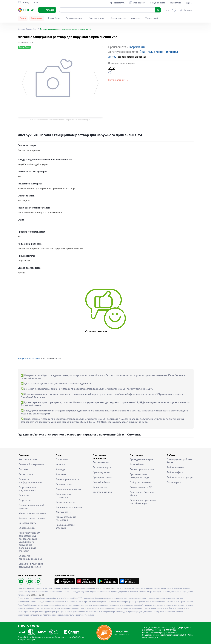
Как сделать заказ (28, 460)
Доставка (24, 469)
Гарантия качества (65, 502)
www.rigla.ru (111, 588)
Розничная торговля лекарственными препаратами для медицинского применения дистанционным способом (29, 542)
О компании (62, 460)
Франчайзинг (137, 465)
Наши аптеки (176, 3)
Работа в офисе (175, 472)
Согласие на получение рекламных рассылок (31, 566)
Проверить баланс (102, 477)
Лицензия (24, 495)
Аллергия (136, 18)
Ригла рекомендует (74, 18)
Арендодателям (117, 3)
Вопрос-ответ (100, 487)
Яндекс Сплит (54, 18)
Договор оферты (27, 523)
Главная (21, 29)
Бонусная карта (158, 3)
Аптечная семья (101, 462)
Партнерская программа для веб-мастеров (143, 502)
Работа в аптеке (175, 468)
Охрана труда (174, 482)
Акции (23, 18)
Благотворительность (67, 479)
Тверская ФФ (137, 47)
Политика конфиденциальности (30, 481)
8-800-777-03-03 (29, 626)
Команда (60, 469)
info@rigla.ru (153, 637)
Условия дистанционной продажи (31, 507)
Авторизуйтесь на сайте (29, 359)
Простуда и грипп (97, 18)
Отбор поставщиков (140, 482)
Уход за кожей (152, 18)
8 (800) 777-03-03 (36, 595)
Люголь (112, 57)
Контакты (61, 474)
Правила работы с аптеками (65, 527)
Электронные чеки (103, 492)
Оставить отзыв (64, 484)
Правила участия (102, 472)
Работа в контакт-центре (180, 477)
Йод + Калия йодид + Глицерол (159, 52)
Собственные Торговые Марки (142, 494)
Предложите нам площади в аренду (139, 476)
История (60, 465)
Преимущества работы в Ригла (180, 461)
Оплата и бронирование (31, 465)
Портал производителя (142, 469)
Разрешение (25, 500)
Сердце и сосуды (118, 18)
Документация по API (141, 487)
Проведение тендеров (141, 460)
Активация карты (102, 467)
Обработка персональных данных (30, 558)
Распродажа (37, 18)
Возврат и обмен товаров (32, 518)
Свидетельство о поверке (69, 507)
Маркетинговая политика (32, 513)
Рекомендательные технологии (66, 519)
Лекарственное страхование (64, 496)
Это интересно (26, 474)
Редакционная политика (69, 489)
